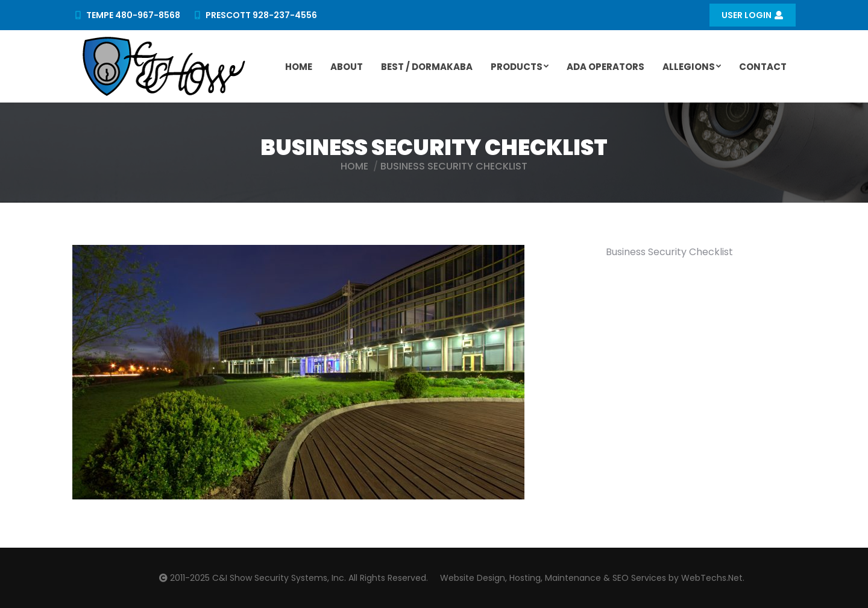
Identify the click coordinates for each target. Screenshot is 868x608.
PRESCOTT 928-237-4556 (255, 15)
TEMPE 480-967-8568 (126, 15)
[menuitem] (299, 66)
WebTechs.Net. (713, 578)
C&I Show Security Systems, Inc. (279, 578)
